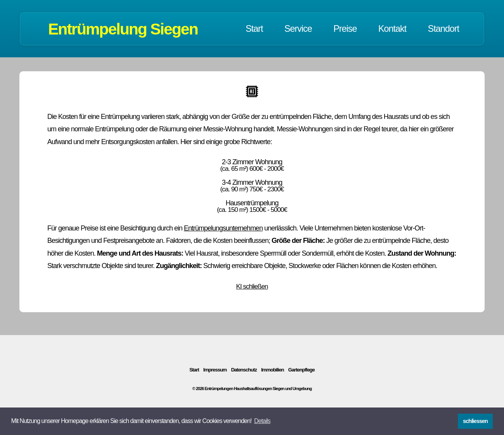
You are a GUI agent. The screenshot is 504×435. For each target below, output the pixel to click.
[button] (262, 421)
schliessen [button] (475, 421)
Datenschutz (244, 370)
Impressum (215, 370)
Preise (345, 29)
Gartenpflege (301, 370)
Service (298, 29)
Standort (444, 29)
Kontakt (392, 29)
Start (254, 29)
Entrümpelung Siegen (123, 29)
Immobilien (272, 370)
